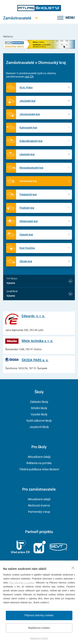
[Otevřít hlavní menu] (17, 18)
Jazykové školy (39, 427)
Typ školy (12, 279)
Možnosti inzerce (39, 505)
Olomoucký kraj (28, 181)
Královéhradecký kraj (31, 141)
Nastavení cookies (39, 638)
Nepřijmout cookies (39, 628)
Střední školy (39, 408)
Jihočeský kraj (27, 101)
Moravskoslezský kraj (31, 168)
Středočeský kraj (29, 221)
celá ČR (29, 77)
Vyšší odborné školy (39, 421)
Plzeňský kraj (27, 208)
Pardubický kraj (28, 195)
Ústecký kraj (26, 235)
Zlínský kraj (26, 261)
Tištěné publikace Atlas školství (39, 469)
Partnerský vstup (39, 512)
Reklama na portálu (39, 463)
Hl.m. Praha (26, 88)
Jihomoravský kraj (30, 114)
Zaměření (12, 291)
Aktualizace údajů (39, 457)
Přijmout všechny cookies (39, 615)
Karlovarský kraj (28, 128)
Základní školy (39, 402)
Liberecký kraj (27, 154)
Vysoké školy (39, 414)
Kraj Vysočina (27, 248)
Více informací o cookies (22, 583)
